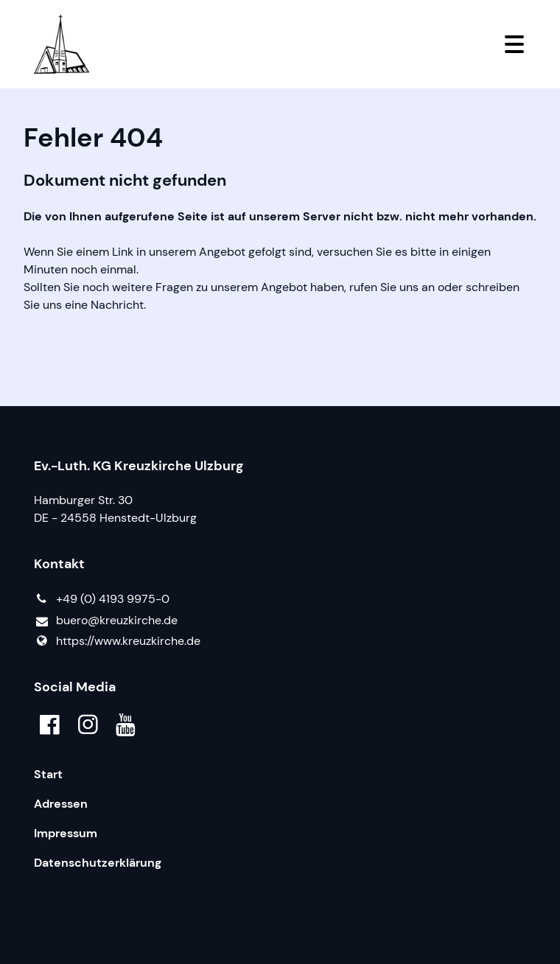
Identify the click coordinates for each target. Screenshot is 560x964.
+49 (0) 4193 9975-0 (102, 599)
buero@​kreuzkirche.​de (106, 621)
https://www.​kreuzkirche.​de (117, 641)
